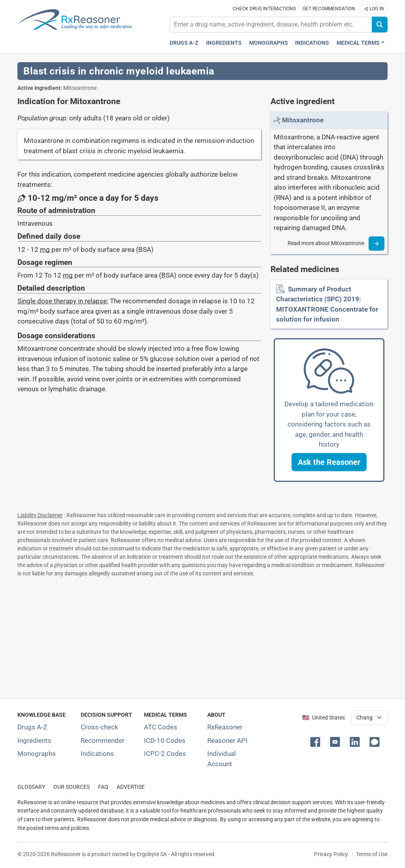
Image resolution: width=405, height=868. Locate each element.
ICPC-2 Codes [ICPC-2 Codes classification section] (165, 754)
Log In (374, 9)
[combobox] (271, 25)
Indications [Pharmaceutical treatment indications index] (312, 43)
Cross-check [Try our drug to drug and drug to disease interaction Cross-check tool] (99, 727)
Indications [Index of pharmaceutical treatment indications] (97, 754)
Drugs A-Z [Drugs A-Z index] (184, 43)
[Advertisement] (202, 636)
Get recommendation (329, 9)
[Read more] (377, 244)
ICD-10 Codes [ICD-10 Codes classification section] (165, 740)
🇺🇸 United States (324, 718)
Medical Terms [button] (358, 43)
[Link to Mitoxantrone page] (303, 120)
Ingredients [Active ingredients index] (224, 43)
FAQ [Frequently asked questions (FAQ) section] (103, 787)
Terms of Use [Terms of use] (372, 854)
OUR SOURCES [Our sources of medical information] (72, 787)
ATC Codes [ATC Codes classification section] (161, 727)
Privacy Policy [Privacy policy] (331, 854)
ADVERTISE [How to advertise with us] (131, 787)
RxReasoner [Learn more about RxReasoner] (225, 727)
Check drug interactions (264, 9)
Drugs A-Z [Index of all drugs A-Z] (32, 727)
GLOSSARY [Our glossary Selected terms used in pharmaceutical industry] (31, 787)
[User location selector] (369, 718)
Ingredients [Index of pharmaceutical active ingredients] (34, 740)
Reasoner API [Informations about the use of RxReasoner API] (227, 740)
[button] (329, 462)
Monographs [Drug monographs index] (269, 43)
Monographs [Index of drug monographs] (37, 754)
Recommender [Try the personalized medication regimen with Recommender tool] (103, 740)
